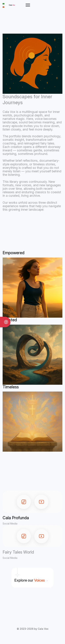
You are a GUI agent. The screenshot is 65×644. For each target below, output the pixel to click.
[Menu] (28, 5)
